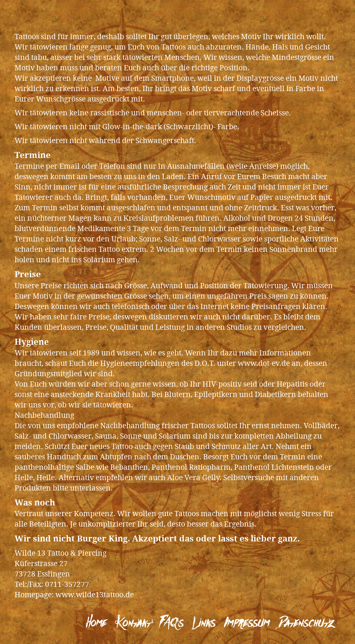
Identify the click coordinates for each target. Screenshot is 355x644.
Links (204, 623)
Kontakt (133, 623)
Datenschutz (307, 623)
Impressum (247, 623)
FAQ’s (171, 623)
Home (96, 623)
